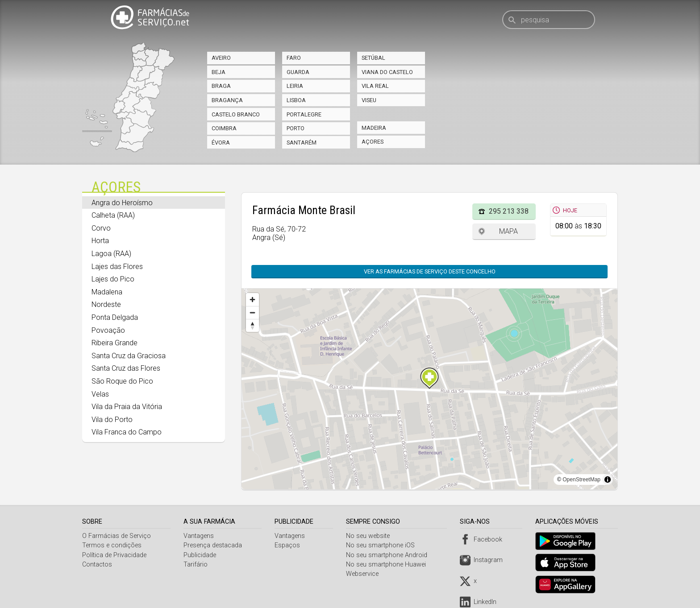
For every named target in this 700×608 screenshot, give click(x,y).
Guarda (298, 72)
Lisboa (296, 100)
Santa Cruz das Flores (126, 368)
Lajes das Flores (117, 267)
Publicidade (201, 555)
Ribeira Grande (115, 343)
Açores (373, 142)
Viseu (369, 100)
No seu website (370, 536)
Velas (100, 394)
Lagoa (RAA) (111, 254)
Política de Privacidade (114, 555)
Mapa (508, 231)
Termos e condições (112, 545)
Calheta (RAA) (113, 215)
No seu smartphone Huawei (388, 565)
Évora (221, 143)
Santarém (302, 143)
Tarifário (196, 565)
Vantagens (200, 536)
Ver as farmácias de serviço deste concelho (430, 271)
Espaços (289, 545)
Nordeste (106, 304)
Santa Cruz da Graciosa (129, 356)
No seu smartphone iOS (383, 545)
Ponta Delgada (115, 317)
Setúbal (373, 58)
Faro (294, 58)
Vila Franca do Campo (127, 432)
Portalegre (304, 114)
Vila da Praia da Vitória (127, 407)
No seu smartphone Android (389, 555)
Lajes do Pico (113, 279)
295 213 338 (509, 211)
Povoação (108, 330)
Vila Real (375, 86)
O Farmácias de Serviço (117, 536)
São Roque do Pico (122, 381)
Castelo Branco (236, 114)
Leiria (295, 86)
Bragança (227, 100)
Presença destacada (214, 545)
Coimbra (224, 128)
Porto (296, 128)
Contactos (97, 565)
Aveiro (221, 58)
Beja (219, 72)
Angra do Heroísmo (122, 203)
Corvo (101, 228)
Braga (221, 86)
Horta (100, 241)
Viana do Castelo (387, 72)
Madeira (374, 128)
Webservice (365, 574)
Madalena (107, 292)
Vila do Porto (112, 420)
